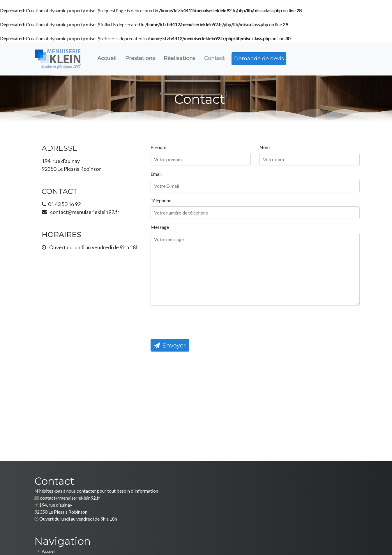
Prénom (160, 152)
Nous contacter (222, 518)
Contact (217, 58)
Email (157, 179)
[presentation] (196, 327)
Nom (266, 152)
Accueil (108, 58)
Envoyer (171, 351)
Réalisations (182, 58)
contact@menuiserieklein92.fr (70, 504)
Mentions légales (244, 543)
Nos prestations (223, 504)
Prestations (142, 58)
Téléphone (162, 206)
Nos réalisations (223, 511)
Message (161, 232)
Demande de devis (262, 59)
